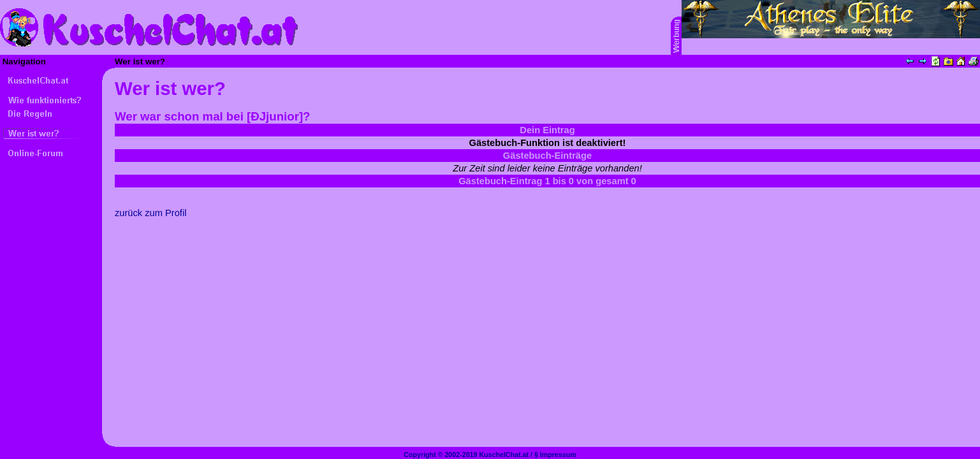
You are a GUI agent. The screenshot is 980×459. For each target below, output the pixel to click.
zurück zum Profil (150, 213)
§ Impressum (555, 455)
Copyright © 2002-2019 (440, 455)
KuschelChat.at (504, 455)
